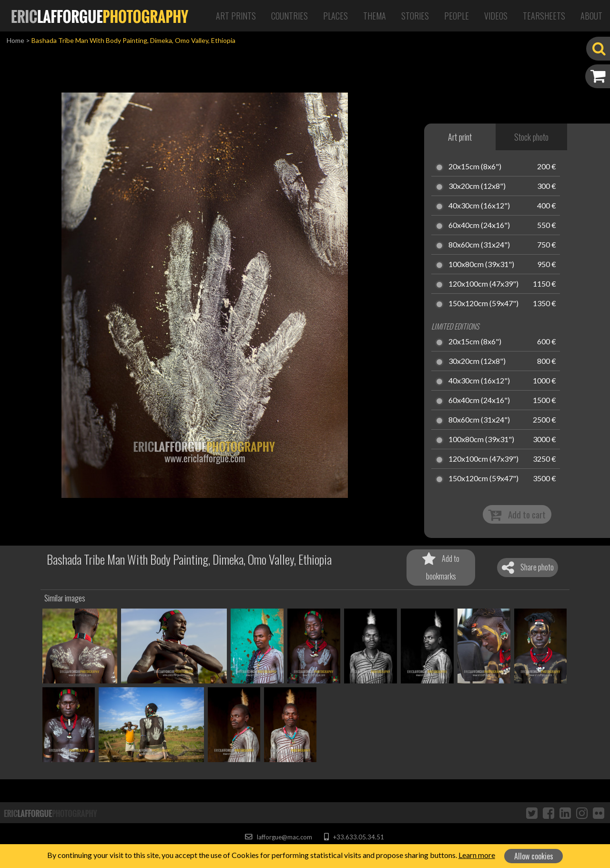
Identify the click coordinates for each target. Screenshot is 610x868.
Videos (496, 16)
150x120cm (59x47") (483, 304)
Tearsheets (544, 16)
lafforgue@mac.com (278, 837)
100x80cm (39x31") (481, 265)
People (457, 16)
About (591, 16)
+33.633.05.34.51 (354, 837)
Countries (290, 16)
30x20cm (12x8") (477, 186)
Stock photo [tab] (531, 137)
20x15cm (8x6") (475, 167)
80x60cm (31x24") (479, 245)
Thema (375, 16)
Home (15, 40)
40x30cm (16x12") (479, 206)
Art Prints (236, 16)
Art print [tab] (460, 137)
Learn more (477, 855)
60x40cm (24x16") (479, 226)
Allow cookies (534, 856)
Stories (415, 16)
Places (335, 16)
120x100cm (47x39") (483, 284)
